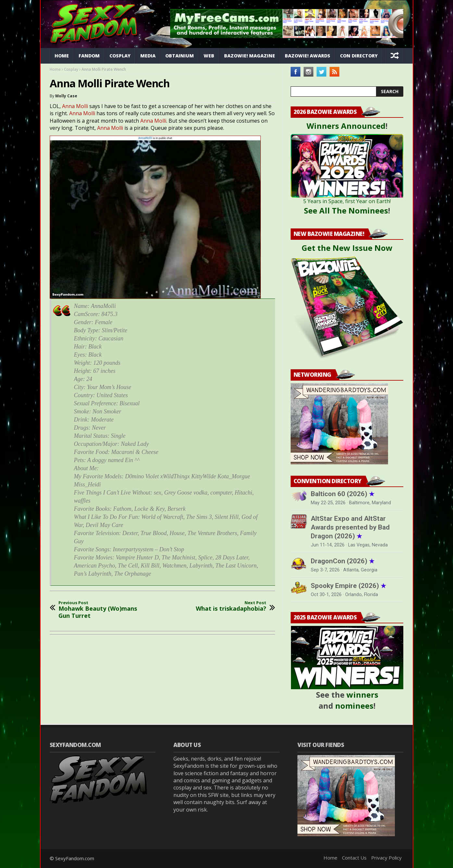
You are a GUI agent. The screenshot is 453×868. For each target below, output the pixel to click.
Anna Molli (75, 106)
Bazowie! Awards (308, 56)
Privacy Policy (386, 858)
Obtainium (180, 56)
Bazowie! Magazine (250, 56)
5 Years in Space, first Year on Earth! (347, 201)
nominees (354, 706)
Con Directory (359, 56)
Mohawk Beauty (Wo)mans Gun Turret (102, 610)
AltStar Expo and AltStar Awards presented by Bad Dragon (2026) (350, 527)
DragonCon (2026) (343, 561)
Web (209, 56)
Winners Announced (346, 126)
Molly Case (66, 96)
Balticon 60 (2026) (343, 494)
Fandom (89, 56)
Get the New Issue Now (347, 248)
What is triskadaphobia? (231, 606)
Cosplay (120, 56)
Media (148, 56)
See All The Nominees (346, 210)
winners (362, 695)
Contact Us (354, 858)
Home (62, 56)
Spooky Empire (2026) (348, 586)
